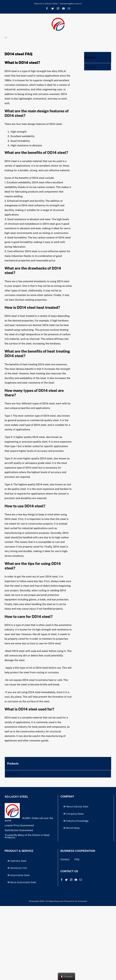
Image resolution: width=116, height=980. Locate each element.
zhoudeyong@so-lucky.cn (71, 4)
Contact (65, 859)
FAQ (77, 859)
